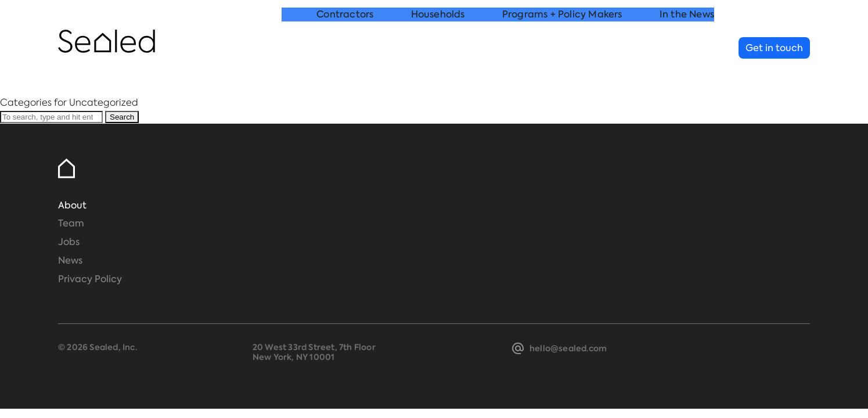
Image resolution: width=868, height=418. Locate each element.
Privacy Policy (90, 279)
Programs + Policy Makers (562, 48)
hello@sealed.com (568, 348)
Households (438, 48)
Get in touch (774, 48)
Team (71, 223)
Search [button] (122, 117)
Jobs (69, 242)
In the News (687, 48)
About (72, 205)
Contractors (345, 48)
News (70, 260)
